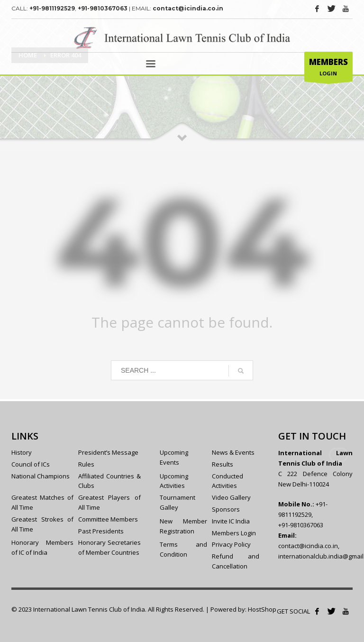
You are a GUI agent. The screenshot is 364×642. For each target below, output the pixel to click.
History (22, 452)
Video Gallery (231, 497)
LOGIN (328, 69)
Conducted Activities (227, 481)
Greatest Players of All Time (109, 502)
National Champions (41, 476)
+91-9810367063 (103, 8)
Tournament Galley (177, 502)
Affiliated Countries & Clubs (109, 481)
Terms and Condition (183, 549)
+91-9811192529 (52, 8)
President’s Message (108, 452)
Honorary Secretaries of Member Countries (109, 547)
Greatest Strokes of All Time (42, 524)
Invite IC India (231, 521)
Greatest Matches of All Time (42, 502)
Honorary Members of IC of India (42, 547)
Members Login (234, 533)
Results (223, 464)
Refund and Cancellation (236, 561)
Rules (86, 464)
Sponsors (226, 509)
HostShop (262, 609)
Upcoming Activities (174, 481)
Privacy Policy (231, 544)
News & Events (233, 452)
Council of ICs (31, 464)
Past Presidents (101, 531)
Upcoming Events (174, 457)
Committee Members (108, 519)
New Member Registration (183, 526)
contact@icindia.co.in (188, 8)
